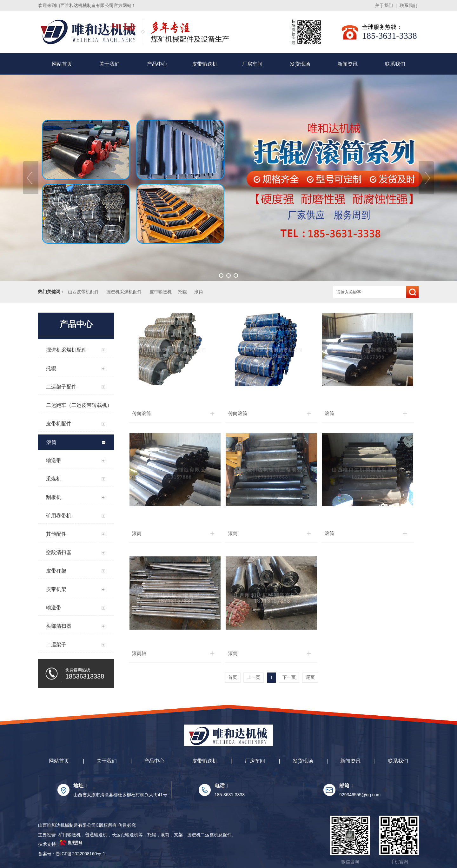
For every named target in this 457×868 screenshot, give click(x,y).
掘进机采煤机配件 (124, 292)
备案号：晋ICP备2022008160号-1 (72, 854)
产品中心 (157, 64)
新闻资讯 (348, 64)
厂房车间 (252, 64)
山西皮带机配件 (83, 292)
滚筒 (199, 292)
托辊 (182, 292)
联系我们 (408, 5)
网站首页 (62, 64)
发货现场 (300, 64)
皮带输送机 (205, 64)
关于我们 (384, 5)
